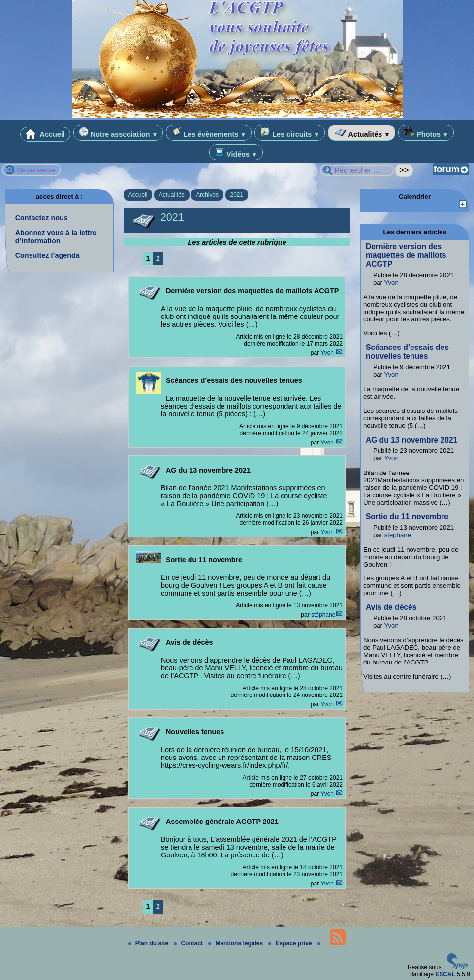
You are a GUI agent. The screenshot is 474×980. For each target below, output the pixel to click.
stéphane (323, 615)
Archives (207, 195)
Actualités (362, 133)
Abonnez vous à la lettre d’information (56, 237)
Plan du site (149, 943)
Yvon (328, 353)
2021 (237, 195)
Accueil (45, 134)
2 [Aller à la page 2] (158, 258)
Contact (189, 943)
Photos (426, 133)
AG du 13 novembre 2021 (411, 440)
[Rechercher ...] (357, 170)
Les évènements (209, 133)
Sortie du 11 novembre (407, 517)
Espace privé (291, 943)
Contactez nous (42, 218)
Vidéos (236, 152)
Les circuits (290, 133)
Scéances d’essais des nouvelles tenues (407, 352)
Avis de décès (391, 607)
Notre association (118, 133)
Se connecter (37, 170)
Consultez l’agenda (47, 255)
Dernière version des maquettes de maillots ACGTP (406, 255)
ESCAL (445, 974)
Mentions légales (236, 943)
